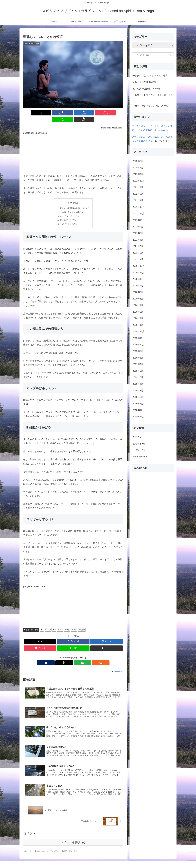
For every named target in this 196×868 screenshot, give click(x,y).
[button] (115, 113)
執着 (67, 623)
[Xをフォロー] (70, 656)
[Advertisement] (73, 146)
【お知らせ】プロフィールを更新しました (153, 97)
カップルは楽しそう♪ (69, 210)
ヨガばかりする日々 (69, 218)
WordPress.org (140, 457)
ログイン (137, 437)
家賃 (74, 623)
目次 (70, 196)
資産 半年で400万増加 (144, 82)
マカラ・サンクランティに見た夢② (150, 106)
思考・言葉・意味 (31, 623)
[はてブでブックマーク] (65, 113)
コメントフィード (141, 450)
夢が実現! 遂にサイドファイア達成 (150, 76)
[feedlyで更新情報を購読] (76, 656)
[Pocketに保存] (82, 113)
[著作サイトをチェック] (65, 656)
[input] (153, 55)
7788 (48, 623)
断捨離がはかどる (68, 214)
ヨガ (60, 623)
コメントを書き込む (73, 838)
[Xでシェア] (31, 113)
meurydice (163, 130)
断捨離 (82, 623)
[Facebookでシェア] (48, 113)
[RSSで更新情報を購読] (82, 656)
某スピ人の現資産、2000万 (146, 89)
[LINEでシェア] (98, 113)
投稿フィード (139, 444)
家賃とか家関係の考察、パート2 (74, 202)
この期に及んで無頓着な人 (72, 206)
